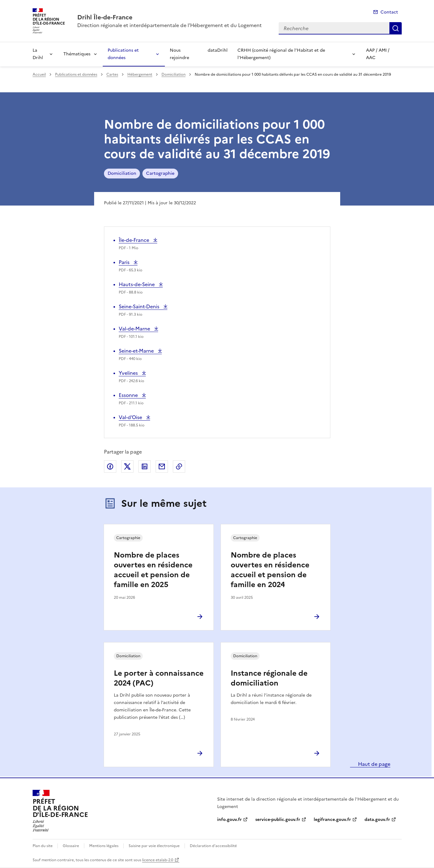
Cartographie (160, 173)
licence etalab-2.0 (158, 860)
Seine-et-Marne (137, 351)
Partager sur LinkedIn (145, 466)
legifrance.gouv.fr (332, 820)
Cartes (112, 74)
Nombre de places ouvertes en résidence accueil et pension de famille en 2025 (153, 570)
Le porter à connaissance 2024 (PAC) (159, 678)
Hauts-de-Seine (137, 284)
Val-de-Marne (135, 329)
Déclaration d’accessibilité (213, 846)
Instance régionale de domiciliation (269, 678)
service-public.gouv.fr (278, 820)
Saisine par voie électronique (154, 846)
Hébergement (140, 74)
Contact (389, 12)
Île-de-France (135, 240)
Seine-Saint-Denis (140, 306)
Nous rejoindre (179, 54)
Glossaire (71, 846)
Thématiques (77, 54)
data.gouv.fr (377, 820)
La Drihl (38, 54)
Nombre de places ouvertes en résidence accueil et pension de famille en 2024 (270, 570)
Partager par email (162, 466)
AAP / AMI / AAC (378, 54)
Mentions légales (104, 846)
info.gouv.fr (229, 820)
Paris (128, 262)
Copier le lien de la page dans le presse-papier (179, 466)
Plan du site (43, 846)
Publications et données (123, 54)
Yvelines (131, 373)
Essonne (131, 395)
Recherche (396, 28)
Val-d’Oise (132, 417)
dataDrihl (218, 50)
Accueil (39, 74)
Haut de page (374, 764)
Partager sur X (127, 466)
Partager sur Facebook (110, 466)
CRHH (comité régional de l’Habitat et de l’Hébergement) (281, 54)
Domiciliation (173, 74)
